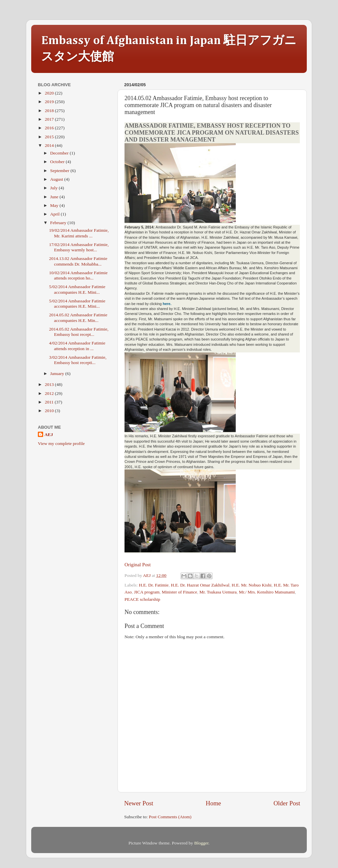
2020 (50, 93)
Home (213, 803)
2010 (50, 411)
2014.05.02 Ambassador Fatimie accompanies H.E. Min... (78, 317)
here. (167, 304)
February (59, 223)
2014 (50, 145)
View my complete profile (61, 443)
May (55, 205)
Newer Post (139, 803)
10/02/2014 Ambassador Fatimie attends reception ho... (78, 275)
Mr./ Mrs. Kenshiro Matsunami (267, 592)
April (55, 214)
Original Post (138, 565)
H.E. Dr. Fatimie (154, 585)
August (57, 179)
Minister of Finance (179, 592)
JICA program (147, 592)
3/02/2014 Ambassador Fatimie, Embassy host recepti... (78, 360)
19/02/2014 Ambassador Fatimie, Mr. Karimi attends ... (79, 233)
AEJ (49, 434)
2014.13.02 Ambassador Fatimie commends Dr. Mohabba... (78, 261)
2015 (50, 137)
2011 (50, 402)
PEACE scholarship (142, 599)
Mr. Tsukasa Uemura (218, 592)
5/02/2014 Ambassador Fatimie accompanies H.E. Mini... (77, 289)
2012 (50, 393)
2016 (50, 128)
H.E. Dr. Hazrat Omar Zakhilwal (200, 585)
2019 (50, 102)
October (58, 162)
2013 (50, 384)
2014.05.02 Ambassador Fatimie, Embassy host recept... (79, 332)
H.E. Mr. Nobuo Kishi (252, 585)
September (60, 171)
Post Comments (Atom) (170, 817)
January (58, 373)
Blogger (201, 843)
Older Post (287, 803)
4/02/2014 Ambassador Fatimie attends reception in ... (77, 346)
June (55, 197)
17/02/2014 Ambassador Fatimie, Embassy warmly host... (79, 247)
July (54, 188)
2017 (50, 119)
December (60, 153)
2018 (50, 111)
